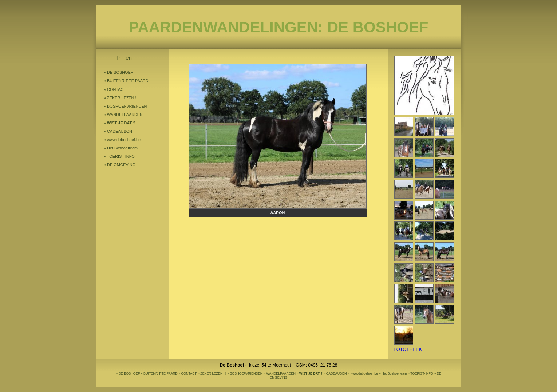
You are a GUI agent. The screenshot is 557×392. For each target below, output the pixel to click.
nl (110, 58)
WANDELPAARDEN (125, 115)
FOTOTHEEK (408, 349)
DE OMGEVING (121, 165)
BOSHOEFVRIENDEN (127, 106)
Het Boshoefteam (122, 148)
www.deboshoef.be (124, 140)
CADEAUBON (120, 131)
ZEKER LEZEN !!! (123, 98)
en (129, 58)
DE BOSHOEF (120, 72)
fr (118, 58)
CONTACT (116, 89)
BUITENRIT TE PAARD (128, 81)
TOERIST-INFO (121, 156)
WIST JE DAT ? (121, 123)
